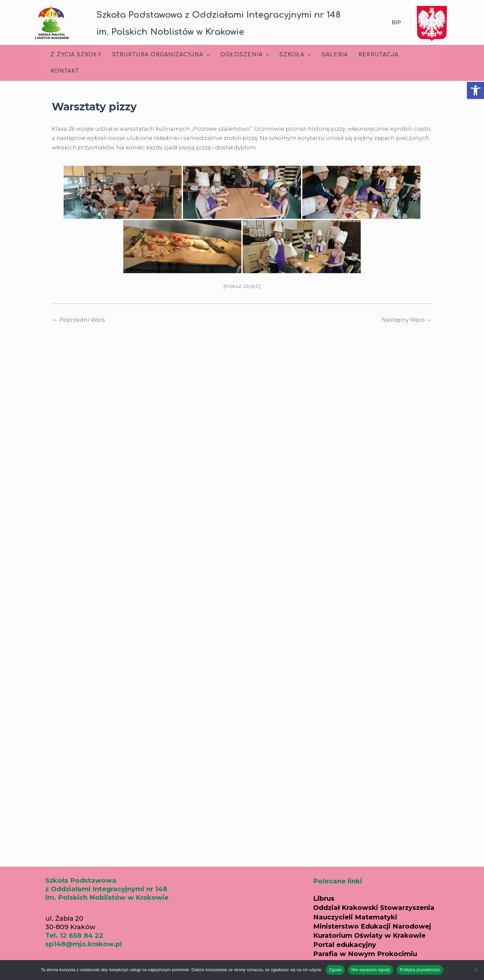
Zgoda (335, 970)
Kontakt (65, 71)
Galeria (335, 55)
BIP (396, 22)
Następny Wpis (407, 320)
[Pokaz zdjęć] (242, 286)
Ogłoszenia (245, 55)
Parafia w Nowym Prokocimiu (365, 954)
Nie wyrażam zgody (371, 970)
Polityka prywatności (420, 970)
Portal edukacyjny (345, 945)
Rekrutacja (378, 55)
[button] (475, 90)
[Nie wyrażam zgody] (476, 970)
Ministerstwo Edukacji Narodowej (372, 926)
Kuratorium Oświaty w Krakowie (369, 935)
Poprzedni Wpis (79, 320)
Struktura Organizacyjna (161, 55)
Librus (324, 898)
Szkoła (295, 55)
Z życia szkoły (76, 55)
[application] (207, 55)
